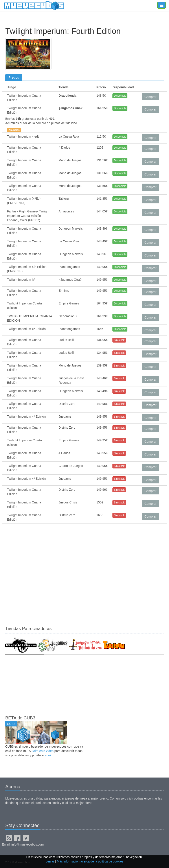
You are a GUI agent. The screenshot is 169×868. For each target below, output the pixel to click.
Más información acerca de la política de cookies (90, 861)
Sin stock (119, 340)
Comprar (151, 97)
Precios (14, 77)
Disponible (120, 96)
